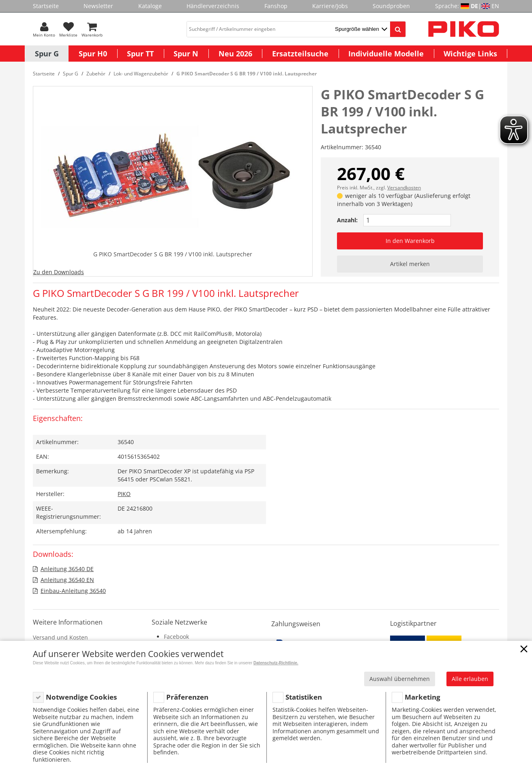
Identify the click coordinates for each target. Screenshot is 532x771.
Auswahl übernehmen (400, 679)
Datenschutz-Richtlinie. (276, 663)
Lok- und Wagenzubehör (141, 74)
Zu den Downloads (59, 272)
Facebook (176, 637)
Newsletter (98, 6)
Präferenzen (187, 697)
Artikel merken (410, 264)
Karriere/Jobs (330, 6)
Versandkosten (404, 188)
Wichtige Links (470, 54)
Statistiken (304, 697)
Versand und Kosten (60, 637)
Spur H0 (93, 54)
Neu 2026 (235, 54)
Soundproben (391, 6)
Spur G (47, 54)
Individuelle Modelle (386, 54)
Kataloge (150, 6)
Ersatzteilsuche (300, 54)
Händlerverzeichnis (213, 6)
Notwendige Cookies (81, 697)
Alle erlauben (470, 679)
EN (495, 6)
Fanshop (276, 6)
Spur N (186, 54)
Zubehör (96, 74)
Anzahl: (347, 220)
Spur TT (140, 54)
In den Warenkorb (410, 241)
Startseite (46, 6)
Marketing (423, 697)
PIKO (124, 494)
